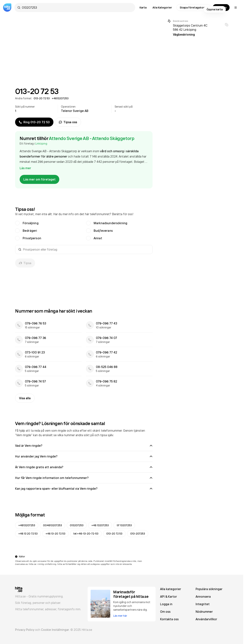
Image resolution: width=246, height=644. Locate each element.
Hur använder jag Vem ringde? (84, 456)
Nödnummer (204, 612)
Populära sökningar (209, 589)
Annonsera (203, 597)
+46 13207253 (100, 525)
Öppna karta (215, 9)
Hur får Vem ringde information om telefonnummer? (84, 478)
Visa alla (25, 398)
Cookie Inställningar (55, 630)
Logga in (166, 604)
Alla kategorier (171, 589)
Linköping (41, 143)
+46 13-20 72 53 (55, 534)
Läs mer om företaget (39, 179)
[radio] (17, 223)
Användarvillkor (206, 619)
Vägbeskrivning (184, 34)
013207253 (77, 525)
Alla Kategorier (162, 8)
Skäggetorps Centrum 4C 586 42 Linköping (190, 28)
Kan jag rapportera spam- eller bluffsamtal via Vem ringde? (84, 489)
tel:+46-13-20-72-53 (86, 534)
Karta (143, 8)
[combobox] (77, 8)
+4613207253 (27, 525)
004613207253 (52, 525)
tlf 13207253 (124, 525)
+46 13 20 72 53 (28, 534)
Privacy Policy (25, 630)
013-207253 (138, 534)
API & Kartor (168, 597)
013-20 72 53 (114, 534)
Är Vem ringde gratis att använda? (84, 467)
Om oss (165, 612)
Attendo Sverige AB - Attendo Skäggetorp (92, 138)
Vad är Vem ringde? (84, 446)
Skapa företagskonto (194, 8)
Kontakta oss (169, 619)
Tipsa (25, 263)
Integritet (203, 604)
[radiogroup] (84, 231)
